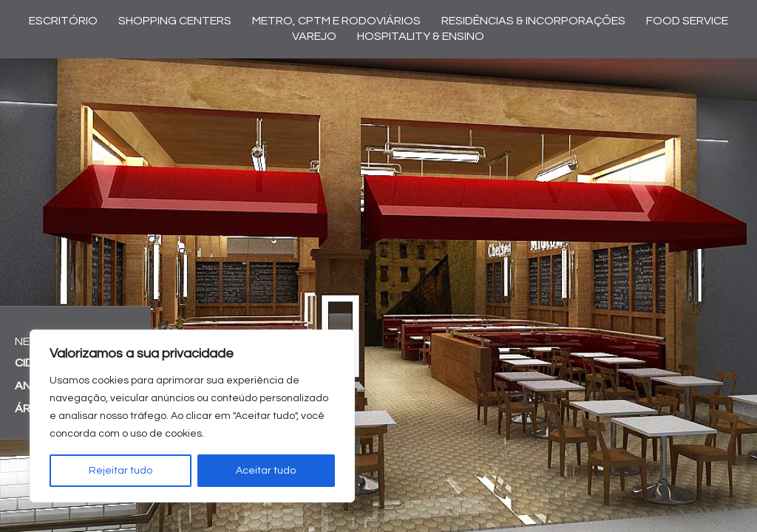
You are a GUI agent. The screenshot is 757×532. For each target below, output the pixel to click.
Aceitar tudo (266, 471)
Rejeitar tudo (120, 471)
